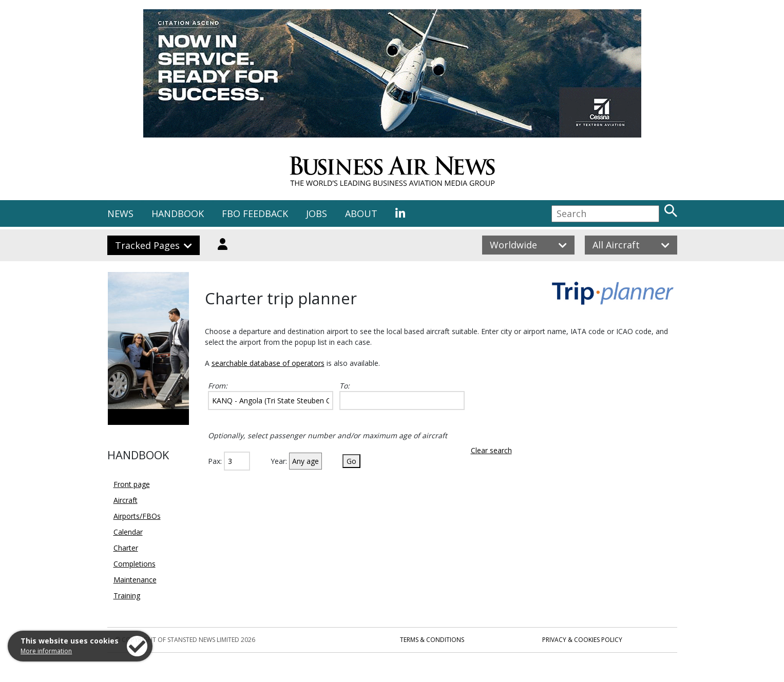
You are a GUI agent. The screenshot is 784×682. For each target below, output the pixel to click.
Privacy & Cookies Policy (582, 640)
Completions (135, 564)
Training (127, 596)
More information (46, 651)
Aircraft (126, 500)
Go (351, 461)
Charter (126, 548)
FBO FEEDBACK (255, 213)
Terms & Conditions (432, 640)
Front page (132, 484)
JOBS (317, 213)
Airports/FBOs (137, 516)
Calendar (128, 532)
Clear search (491, 450)
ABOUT (361, 213)
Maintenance (135, 580)
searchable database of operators (268, 363)
